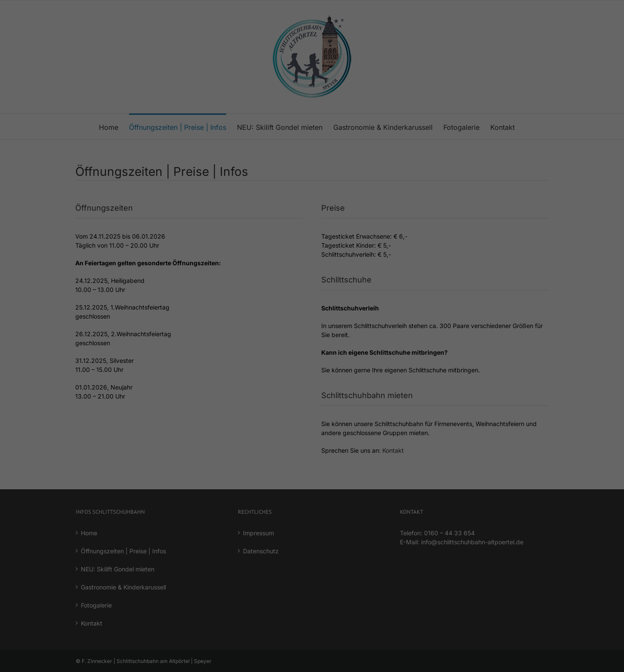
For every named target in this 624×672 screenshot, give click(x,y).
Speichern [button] (312, 191)
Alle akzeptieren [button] (312, 166)
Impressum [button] (357, 260)
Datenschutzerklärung (324, 108)
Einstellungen (287, 117)
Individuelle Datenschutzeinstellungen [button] (312, 242)
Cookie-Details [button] (272, 260)
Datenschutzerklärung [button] (317, 260)
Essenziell (309, 136)
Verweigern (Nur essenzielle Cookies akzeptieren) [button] (312, 216)
